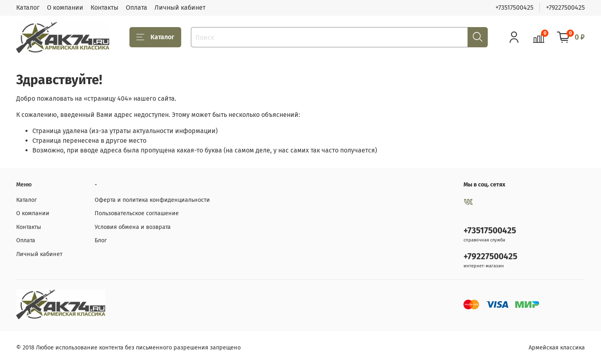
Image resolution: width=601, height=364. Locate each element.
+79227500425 (565, 7)
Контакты (105, 7)
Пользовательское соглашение (137, 213)
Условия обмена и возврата (133, 227)
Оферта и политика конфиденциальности (152, 200)
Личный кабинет (180, 7)
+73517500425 (514, 7)
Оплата (136, 7)
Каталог (28, 7)
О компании (65, 7)
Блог (101, 240)
